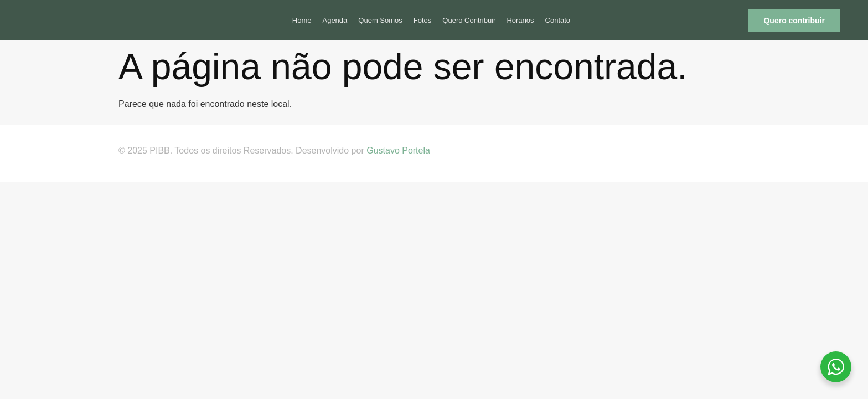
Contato (558, 20)
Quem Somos (380, 20)
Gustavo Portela (398, 150)
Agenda (335, 20)
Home (302, 20)
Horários (520, 20)
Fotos (423, 20)
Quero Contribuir (469, 20)
